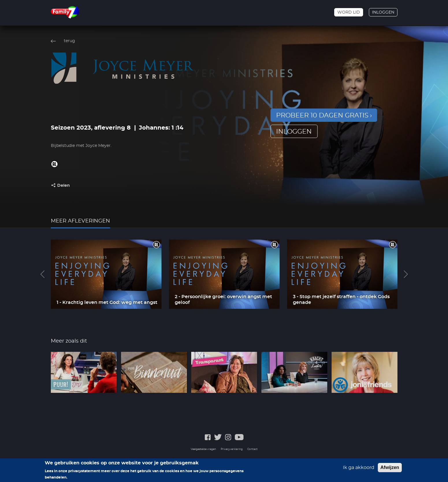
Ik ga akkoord (359, 470)
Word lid (349, 12)
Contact (252, 449)
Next (406, 274)
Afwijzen (390, 470)
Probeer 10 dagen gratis (322, 115)
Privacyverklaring (232, 449)
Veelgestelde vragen (203, 449)
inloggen (294, 132)
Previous (42, 274)
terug (69, 41)
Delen (64, 186)
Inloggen (383, 12)
